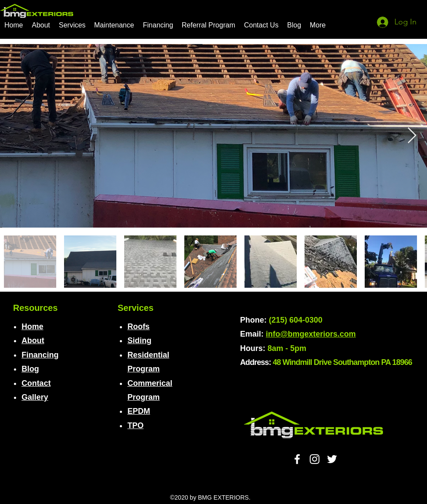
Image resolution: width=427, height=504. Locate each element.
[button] (72, 25)
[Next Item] (412, 136)
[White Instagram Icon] (315, 459)
